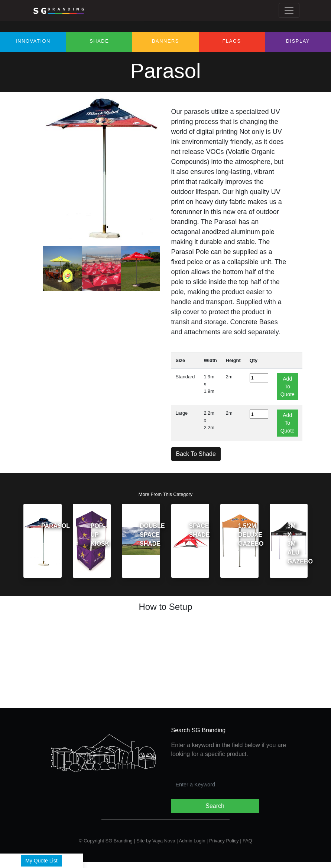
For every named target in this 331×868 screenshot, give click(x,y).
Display (298, 41)
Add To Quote (288, 387)
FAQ (247, 841)
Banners (165, 41)
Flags (232, 41)
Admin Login (192, 841)
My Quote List (41, 861)
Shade (99, 41)
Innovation (33, 41)
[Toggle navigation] (289, 10)
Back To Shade (196, 454)
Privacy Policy (224, 841)
